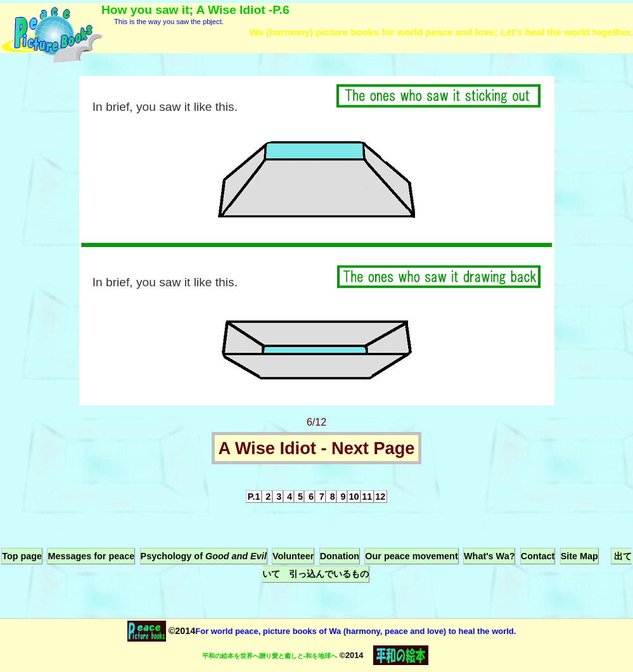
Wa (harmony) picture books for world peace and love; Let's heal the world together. (441, 32)
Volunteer (293, 556)
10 (354, 497)
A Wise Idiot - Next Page (317, 448)
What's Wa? (489, 556)
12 (380, 497)
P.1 (254, 497)
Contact (538, 556)
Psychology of (204, 556)
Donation (340, 556)
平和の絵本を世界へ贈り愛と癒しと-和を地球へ (270, 656)
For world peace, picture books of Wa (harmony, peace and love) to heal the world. (355, 631)
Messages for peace (91, 556)
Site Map (579, 556)
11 (367, 497)
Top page (22, 556)
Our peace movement (411, 556)
